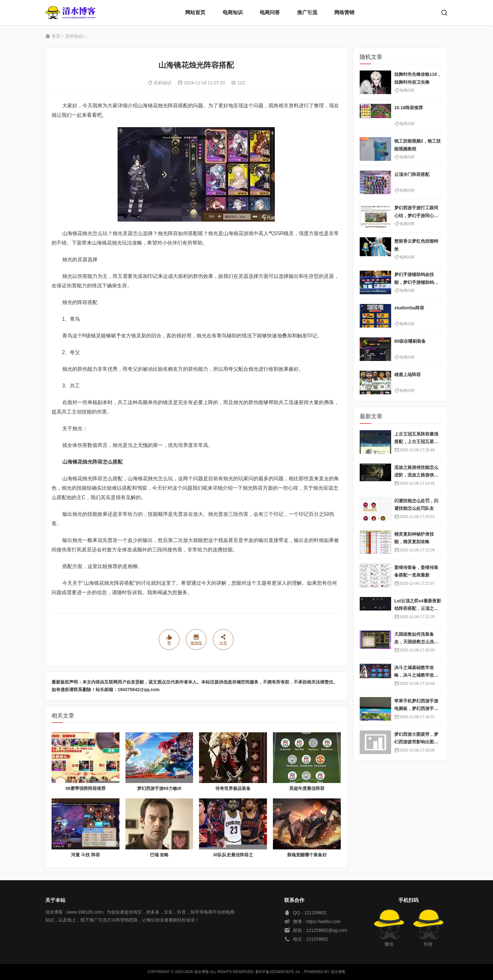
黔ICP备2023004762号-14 (278, 972)
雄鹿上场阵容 (407, 375)
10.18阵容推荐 (409, 108)
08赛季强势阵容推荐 (86, 788)
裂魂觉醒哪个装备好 (307, 855)
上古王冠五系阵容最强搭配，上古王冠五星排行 (416, 442)
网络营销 (344, 12)
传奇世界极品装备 (233, 788)
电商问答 (270, 12)
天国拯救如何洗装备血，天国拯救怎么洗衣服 (416, 642)
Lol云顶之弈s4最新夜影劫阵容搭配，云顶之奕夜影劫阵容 (418, 608)
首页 (56, 36)
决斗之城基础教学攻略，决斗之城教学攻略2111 (418, 675)
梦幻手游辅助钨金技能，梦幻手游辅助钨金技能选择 (416, 282)
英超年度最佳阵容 (307, 788)
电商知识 (233, 12)
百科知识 (74, 36)
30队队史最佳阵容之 (233, 855)
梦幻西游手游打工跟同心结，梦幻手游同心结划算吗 (416, 215)
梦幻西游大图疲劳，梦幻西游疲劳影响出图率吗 (416, 742)
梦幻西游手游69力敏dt (159, 788)
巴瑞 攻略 (159, 855)
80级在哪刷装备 (410, 341)
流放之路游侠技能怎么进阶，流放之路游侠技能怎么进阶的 (416, 475)
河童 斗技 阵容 (86, 855)
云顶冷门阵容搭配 (412, 174)
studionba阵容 (409, 308)
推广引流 (307, 12)
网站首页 (195, 12)
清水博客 (70, 13)
